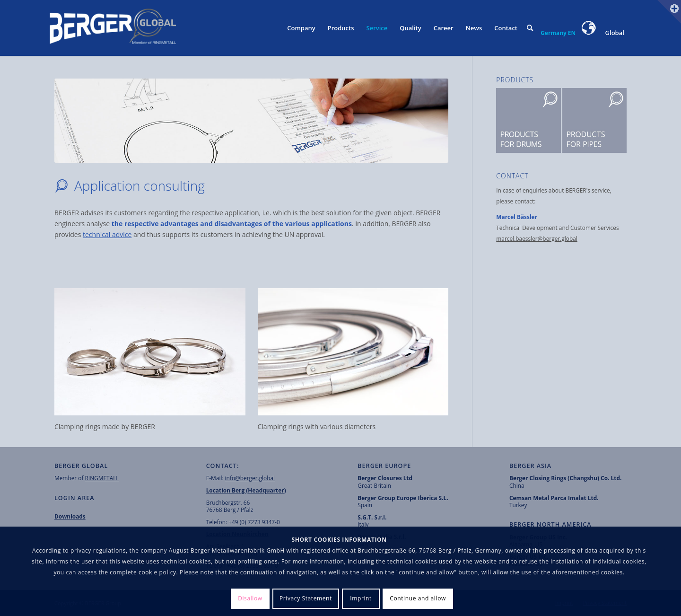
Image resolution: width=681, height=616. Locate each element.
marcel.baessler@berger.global (537, 238)
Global (603, 33)
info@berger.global (250, 478)
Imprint (361, 598)
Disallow (250, 598)
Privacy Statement (306, 598)
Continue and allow (418, 598)
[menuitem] (301, 28)
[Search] (530, 28)
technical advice (107, 234)
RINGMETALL (102, 478)
